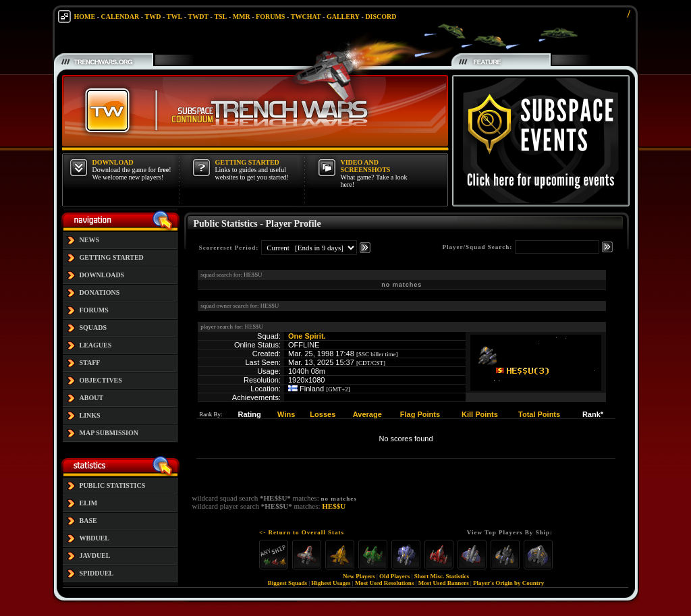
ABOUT (92, 398)
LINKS (90, 415)
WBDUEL (94, 538)
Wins (286, 414)
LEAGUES (96, 345)
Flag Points (420, 414)
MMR (242, 17)
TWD (153, 17)
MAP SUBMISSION (109, 433)
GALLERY (343, 17)
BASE (88, 521)
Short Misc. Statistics (442, 576)
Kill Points (480, 414)
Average (367, 414)
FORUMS (270, 17)
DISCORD (381, 17)
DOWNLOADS (102, 275)
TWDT (198, 17)
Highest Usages (331, 583)
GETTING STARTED (112, 257)
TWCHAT (306, 17)
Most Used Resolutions (385, 583)
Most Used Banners (444, 583)
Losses (323, 414)
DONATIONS (100, 292)
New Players (359, 576)
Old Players (394, 576)
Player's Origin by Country (508, 583)
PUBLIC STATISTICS (113, 485)
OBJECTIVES (101, 380)
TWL (174, 17)
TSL (220, 17)
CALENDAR (120, 17)
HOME (85, 17)
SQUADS (93, 328)
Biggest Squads (287, 583)
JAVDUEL (95, 556)
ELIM (89, 503)
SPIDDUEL (97, 573)
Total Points (539, 414)
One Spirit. (307, 336)
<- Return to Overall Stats (302, 532)
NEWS (89, 240)
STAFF (90, 363)
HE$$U (334, 506)
